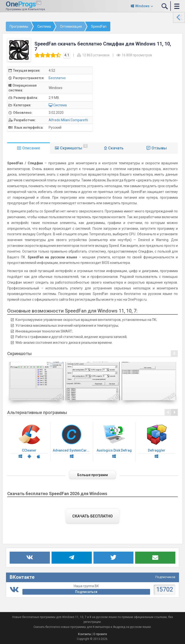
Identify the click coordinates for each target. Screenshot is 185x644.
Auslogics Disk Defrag (114, 442)
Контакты (85, 634)
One (21, 4)
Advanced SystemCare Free (73, 442)
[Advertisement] (140, 100)
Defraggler (157, 442)
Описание (31, 148)
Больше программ (93, 475)
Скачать (116, 148)
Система (60, 105)
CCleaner (29, 442)
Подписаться (86, 592)
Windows (142, 6)
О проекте (100, 634)
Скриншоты (74, 147)
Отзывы (159, 148)
